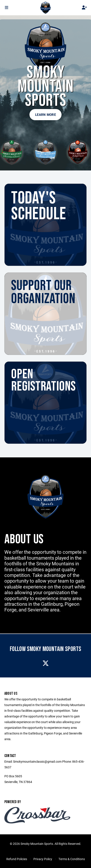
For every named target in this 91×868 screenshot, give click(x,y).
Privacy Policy (43, 859)
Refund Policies (17, 859)
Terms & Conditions (72, 859)
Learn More (45, 115)
